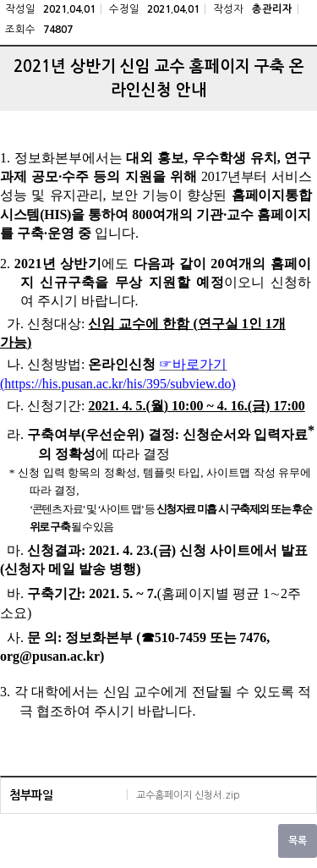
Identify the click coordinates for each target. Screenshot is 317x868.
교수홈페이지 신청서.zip (188, 795)
